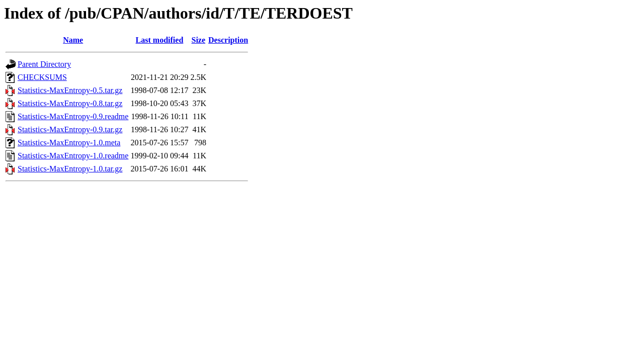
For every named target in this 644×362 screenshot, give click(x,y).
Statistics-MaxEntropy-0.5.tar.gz (70, 90)
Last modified (160, 40)
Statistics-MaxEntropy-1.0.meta (69, 143)
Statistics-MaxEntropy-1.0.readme (73, 156)
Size (199, 40)
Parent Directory (44, 64)
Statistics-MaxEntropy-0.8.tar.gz (70, 103)
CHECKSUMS (42, 77)
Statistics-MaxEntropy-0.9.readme (73, 116)
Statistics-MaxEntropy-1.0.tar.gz (70, 169)
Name (73, 40)
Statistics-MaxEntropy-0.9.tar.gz (70, 129)
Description (228, 40)
